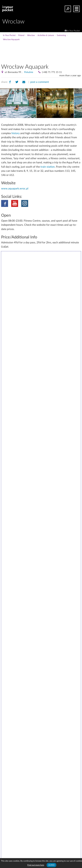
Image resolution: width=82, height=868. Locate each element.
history (16, 133)
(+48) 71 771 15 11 (52, 72)
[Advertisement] (41, 51)
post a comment (40, 82)
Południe (29, 72)
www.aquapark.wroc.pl (15, 189)
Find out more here (36, 865)
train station (48, 167)
